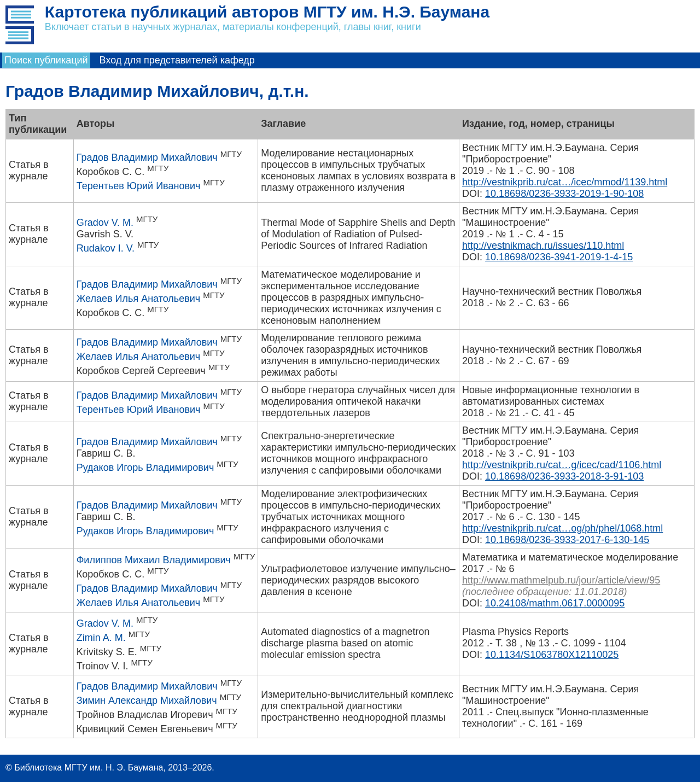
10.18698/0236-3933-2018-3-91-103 (564, 476)
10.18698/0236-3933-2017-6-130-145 (567, 540)
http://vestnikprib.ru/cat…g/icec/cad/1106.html (562, 465)
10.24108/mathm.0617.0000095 (555, 603)
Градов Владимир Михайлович (147, 157)
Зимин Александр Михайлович (147, 701)
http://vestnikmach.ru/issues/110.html (543, 246)
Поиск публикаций (46, 60)
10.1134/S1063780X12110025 (552, 655)
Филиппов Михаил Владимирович (154, 560)
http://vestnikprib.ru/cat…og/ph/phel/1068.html (562, 528)
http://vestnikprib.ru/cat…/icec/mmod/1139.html (565, 182)
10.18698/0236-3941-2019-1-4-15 (559, 257)
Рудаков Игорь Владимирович (145, 468)
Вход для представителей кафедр (177, 60)
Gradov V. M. (105, 223)
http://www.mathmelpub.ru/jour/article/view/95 (561, 580)
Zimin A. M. (101, 638)
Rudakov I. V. (106, 248)
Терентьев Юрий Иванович (139, 186)
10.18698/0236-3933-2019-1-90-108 (564, 194)
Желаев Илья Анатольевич (139, 299)
